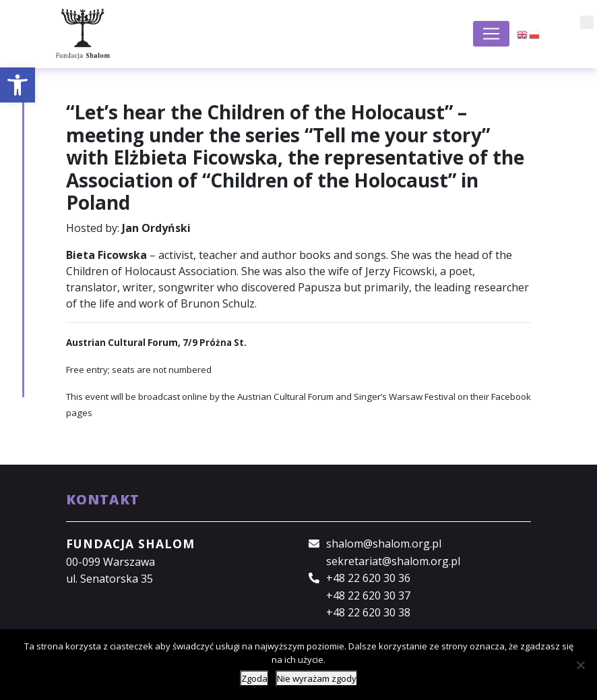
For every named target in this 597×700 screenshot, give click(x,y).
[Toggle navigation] (491, 34)
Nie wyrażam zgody (317, 678)
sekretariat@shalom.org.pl (393, 561)
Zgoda (254, 678)
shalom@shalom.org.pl (384, 544)
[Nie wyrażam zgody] (580, 665)
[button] (18, 85)
